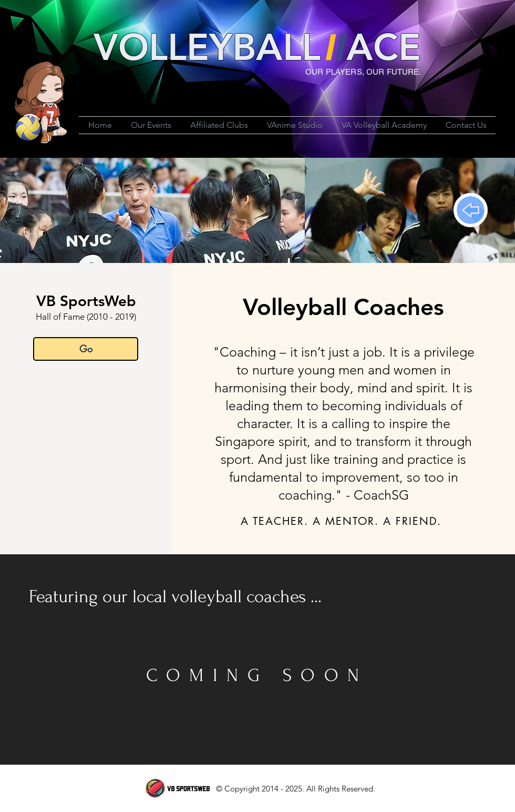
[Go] (86, 349)
